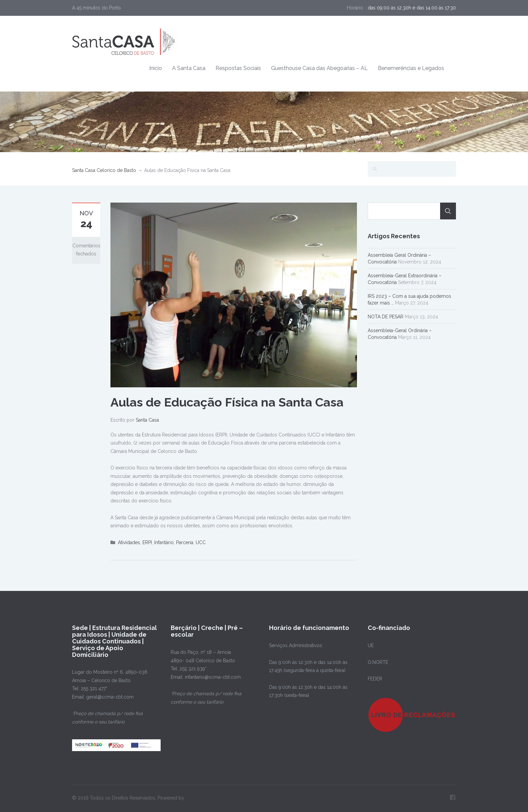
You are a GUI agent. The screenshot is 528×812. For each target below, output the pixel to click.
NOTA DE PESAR (386, 317)
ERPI (147, 542)
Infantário (164, 542)
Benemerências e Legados (411, 68)
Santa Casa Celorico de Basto (104, 170)
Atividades (129, 542)
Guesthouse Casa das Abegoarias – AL (319, 68)
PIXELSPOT (198, 798)
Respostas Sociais (238, 68)
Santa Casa (147, 420)
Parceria (185, 542)
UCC (201, 542)
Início (156, 68)
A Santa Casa (189, 68)
